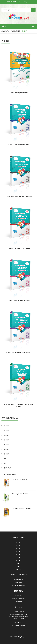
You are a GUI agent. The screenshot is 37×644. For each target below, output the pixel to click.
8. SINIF (7, 454)
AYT (5, 463)
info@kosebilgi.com (24, 2)
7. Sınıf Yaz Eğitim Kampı (19, 93)
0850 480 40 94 (11, 2)
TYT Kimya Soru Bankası (20, 494)
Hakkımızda (19, 596)
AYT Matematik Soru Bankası (21, 508)
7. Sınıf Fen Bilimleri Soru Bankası (18, 352)
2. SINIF (7, 426)
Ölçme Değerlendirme (19, 585)
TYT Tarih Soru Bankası (19, 479)
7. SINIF (24, 31)
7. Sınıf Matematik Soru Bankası (18, 248)
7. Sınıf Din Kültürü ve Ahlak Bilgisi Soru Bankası (19, 405)
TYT (5, 459)
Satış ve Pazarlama (18, 599)
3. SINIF (7, 431)
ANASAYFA (5, 31)
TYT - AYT (7, 468)
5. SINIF (7, 440)
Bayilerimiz (19, 602)
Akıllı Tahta (18, 582)
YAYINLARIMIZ (15, 31)
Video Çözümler (18, 580)
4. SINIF (7, 435)
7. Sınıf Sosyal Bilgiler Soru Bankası (18, 196)
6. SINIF (7, 445)
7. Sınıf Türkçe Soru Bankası (19, 145)
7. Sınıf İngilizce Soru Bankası (19, 300)
